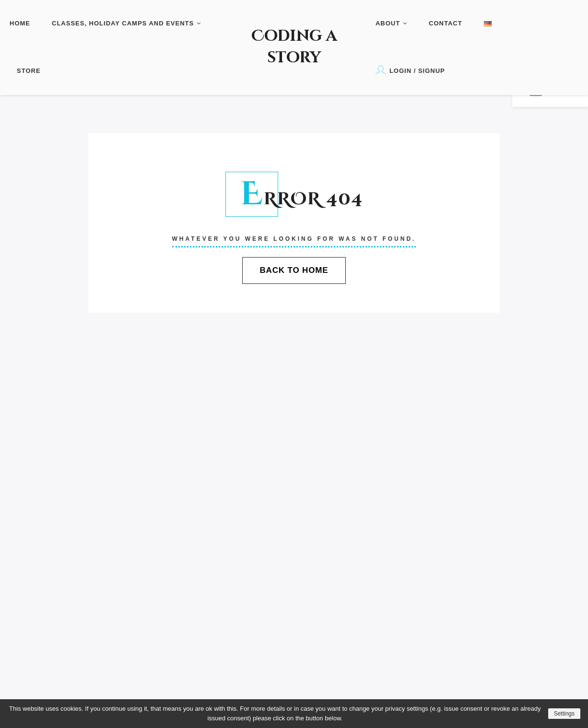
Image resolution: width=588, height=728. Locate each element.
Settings (564, 714)
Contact (446, 23)
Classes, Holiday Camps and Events (126, 23)
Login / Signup (410, 70)
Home (20, 23)
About (391, 23)
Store (29, 71)
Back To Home (294, 270)
